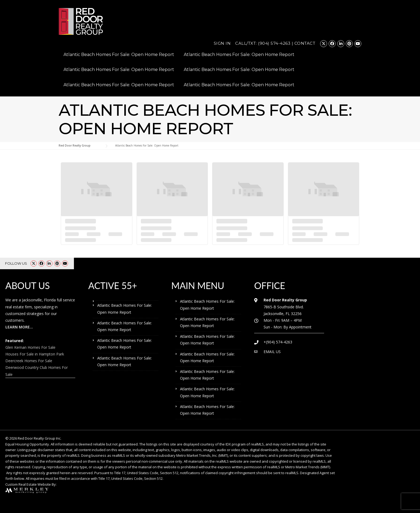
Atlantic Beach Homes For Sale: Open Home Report (119, 55)
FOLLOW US (16, 263)
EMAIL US (272, 352)
